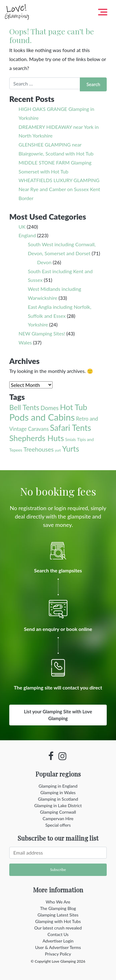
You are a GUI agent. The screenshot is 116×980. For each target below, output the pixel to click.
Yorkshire (38, 324)
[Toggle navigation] (103, 12)
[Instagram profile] (62, 756)
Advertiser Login (58, 941)
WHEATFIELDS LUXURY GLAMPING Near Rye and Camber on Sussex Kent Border (59, 189)
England (27, 235)
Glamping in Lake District (58, 805)
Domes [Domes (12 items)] (49, 408)
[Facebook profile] (51, 756)
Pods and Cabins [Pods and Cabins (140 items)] (42, 417)
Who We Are (58, 902)
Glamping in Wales (58, 792)
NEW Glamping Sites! (42, 333)
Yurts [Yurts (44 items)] (71, 449)
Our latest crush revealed (58, 928)
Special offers (58, 825)
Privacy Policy (58, 954)
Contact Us (58, 934)
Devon (44, 262)
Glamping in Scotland (58, 799)
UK (22, 227)
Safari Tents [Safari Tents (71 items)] (71, 428)
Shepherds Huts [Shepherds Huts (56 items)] (37, 438)
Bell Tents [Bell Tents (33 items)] (24, 407)
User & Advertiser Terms (58, 947)
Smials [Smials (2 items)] (71, 440)
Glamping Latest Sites (58, 915)
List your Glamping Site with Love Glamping (58, 715)
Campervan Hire (58, 818)
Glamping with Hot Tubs (58, 921)
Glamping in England (58, 786)
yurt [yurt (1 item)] (58, 450)
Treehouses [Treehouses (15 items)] (39, 449)
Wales (25, 342)
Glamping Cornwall (58, 812)
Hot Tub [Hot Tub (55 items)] (74, 407)
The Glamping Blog (58, 908)
